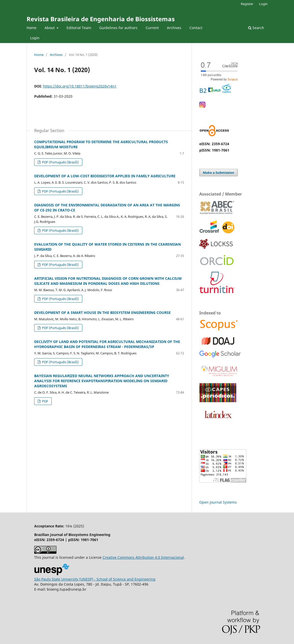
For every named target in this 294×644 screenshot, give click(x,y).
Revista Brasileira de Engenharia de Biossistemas (101, 19)
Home (32, 28)
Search (256, 28)
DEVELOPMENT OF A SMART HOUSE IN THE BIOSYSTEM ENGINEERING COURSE (102, 313)
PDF (45, 401)
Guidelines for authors (118, 28)
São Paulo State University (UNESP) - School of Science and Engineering (95, 579)
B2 (215, 90)
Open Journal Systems (218, 502)
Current (152, 28)
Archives (174, 28)
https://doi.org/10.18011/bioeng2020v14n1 (80, 86)
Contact (196, 28)
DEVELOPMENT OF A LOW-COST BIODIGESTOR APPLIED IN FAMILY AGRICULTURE (105, 176)
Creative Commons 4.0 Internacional (143, 557)
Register (247, 4)
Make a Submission (219, 173)
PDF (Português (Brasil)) (60, 162)
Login (35, 38)
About (50, 28)
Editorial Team (79, 28)
